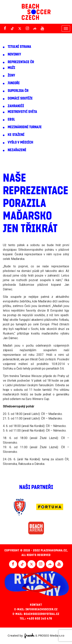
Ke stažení (16, 135)
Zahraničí (16, 106)
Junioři (14, 83)
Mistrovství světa (22, 112)
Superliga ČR (18, 91)
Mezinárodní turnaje (25, 127)
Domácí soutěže (20, 98)
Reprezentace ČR (21, 62)
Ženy (11, 75)
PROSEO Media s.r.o (51, 635)
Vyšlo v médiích (20, 142)
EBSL (11, 119)
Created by (21, 636)
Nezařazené (17, 150)
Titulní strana (19, 47)
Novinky (14, 54)
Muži (11, 68)
